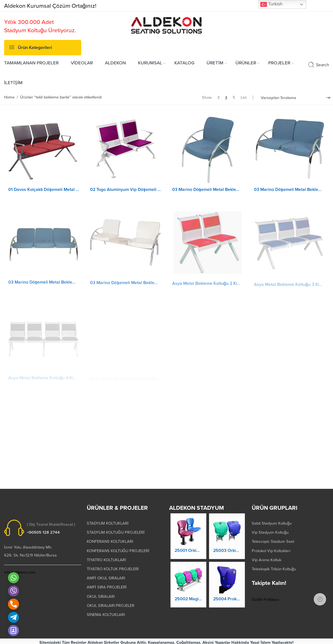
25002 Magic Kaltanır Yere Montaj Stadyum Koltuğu (188, 599)
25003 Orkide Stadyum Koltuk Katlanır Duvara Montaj (227, 552)
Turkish (271, 4)
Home (9, 97)
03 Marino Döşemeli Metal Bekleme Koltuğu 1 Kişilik (208, 190)
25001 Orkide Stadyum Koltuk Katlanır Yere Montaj (188, 551)
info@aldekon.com (20, 570)
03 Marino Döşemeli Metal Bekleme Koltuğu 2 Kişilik (289, 190)
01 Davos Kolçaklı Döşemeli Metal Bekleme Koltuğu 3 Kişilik (44, 190)
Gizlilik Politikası (265, 597)
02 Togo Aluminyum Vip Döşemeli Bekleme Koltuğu (126, 190)
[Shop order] (295, 98)
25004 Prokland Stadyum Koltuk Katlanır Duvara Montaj (227, 601)
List (244, 98)
